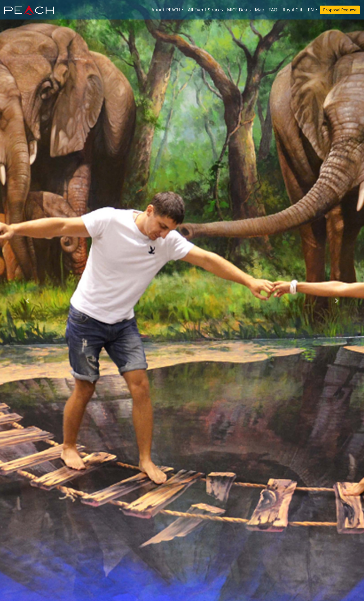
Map (260, 10)
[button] (27, 300)
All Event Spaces (205, 10)
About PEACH (166, 10)
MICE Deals (239, 10)
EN (311, 10)
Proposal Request (340, 10)
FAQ (274, 10)
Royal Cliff (293, 10)
